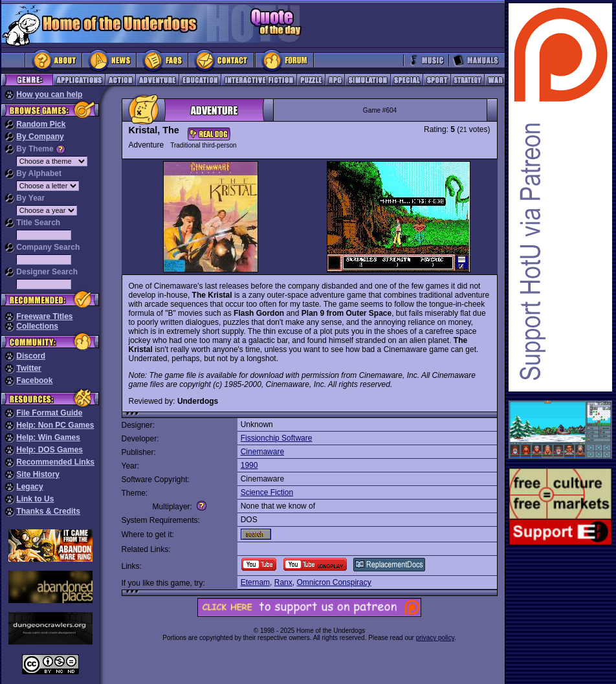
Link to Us (35, 499)
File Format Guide (49, 413)
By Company (40, 137)
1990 (249, 465)
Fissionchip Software (277, 438)
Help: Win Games (48, 437)
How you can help (49, 94)
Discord (31, 356)
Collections (37, 326)
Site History (38, 474)
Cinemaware (262, 452)
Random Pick (41, 124)
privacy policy (435, 638)
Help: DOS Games (49, 450)
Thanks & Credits (48, 511)
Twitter (28, 368)
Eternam (255, 582)
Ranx (283, 582)
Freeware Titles (44, 316)
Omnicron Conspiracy (334, 582)
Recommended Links (55, 462)
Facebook (34, 381)
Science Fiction (267, 492)
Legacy (29, 487)
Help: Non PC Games (55, 425)
